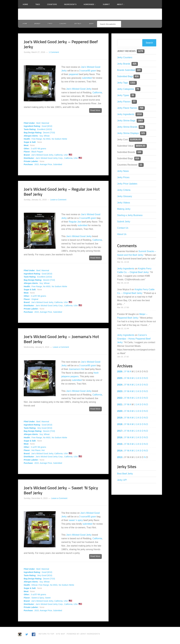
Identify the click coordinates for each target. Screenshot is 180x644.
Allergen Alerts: (31, 136)
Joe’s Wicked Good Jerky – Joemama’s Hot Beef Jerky (61, 340)
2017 (120, 431)
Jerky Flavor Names (127, 109)
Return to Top (46, 634)
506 (142, 127)
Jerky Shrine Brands (127, 127)
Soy (41, 136)
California (97, 93)
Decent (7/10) (49, 133)
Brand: (27, 155)
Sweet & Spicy (38, 598)
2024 (120, 385)
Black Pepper (37, 152)
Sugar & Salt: (30, 143)
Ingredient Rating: (32, 127)
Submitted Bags (125, 77)
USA (66, 155)
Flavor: (27, 152)
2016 (120, 438)
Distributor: (29, 159)
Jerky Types (123, 96)
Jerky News (123, 172)
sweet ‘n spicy (76, 521)
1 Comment (54, 53)
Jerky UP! (122, 481)
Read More (95, 111)
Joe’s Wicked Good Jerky (79, 89)
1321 (133, 83)
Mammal (45, 124)
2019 (120, 418)
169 (139, 71)
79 (138, 90)
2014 (120, 451)
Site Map (61, 634)
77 (134, 102)
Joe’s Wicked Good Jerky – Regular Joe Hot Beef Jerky (62, 192)
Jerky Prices (123, 178)
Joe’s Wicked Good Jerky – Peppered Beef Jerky (61, 45)
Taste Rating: (30, 130)
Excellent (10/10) (45, 130)
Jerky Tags (122, 83)
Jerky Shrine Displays (128, 134)
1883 (140, 121)
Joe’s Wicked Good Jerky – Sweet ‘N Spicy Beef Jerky (61, 491)
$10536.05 (135, 140)
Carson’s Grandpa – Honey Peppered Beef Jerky (134, 339)
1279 (140, 52)
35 (133, 96)
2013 (120, 458)
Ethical (34, 586)
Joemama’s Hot (77, 370)
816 (137, 77)
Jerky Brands (124, 64)
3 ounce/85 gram (88, 71)
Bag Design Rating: (33, 133)
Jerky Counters (125, 58)
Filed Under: (30, 124)
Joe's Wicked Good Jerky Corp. (49, 159)
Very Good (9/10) (45, 429)
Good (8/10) (47, 127)
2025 (120, 379)
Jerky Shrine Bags (126, 121)
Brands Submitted (126, 71)
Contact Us (123, 228)
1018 (139, 115)
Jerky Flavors (124, 102)
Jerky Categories (126, 90)
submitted (87, 78)
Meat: (26, 146)
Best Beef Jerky (125, 474)
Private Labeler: (31, 162)
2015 (36, 165)
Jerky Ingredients (90, 14)
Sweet (48, 598)
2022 (120, 398)
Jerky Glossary (125, 197)
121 (143, 134)
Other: (27, 149)
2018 (120, 425)
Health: (27, 140)
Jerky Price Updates (127, 184)
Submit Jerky (124, 222)
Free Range (37, 140)
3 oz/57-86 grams (38, 149)
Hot (43, 451)
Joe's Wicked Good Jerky (42, 155)
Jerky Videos (124, 203)
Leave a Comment (58, 200)
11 (141, 165)
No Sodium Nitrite (59, 140)
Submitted (58, 165)
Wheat (47, 136)
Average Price (46, 165)
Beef (38, 124)
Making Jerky (124, 209)
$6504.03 (141, 146)
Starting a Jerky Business (130, 216)
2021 (120, 405)
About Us (122, 235)
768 (141, 109)
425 (135, 64)
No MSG (47, 140)
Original (35, 300)
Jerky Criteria (124, 191)
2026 (120, 372)
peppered (74, 75)
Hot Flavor (36, 451)
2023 (120, 392)
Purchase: (29, 165)
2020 (120, 412)
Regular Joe (75, 222)
